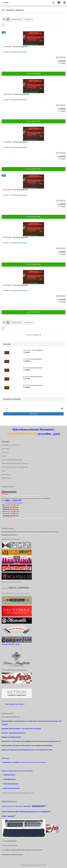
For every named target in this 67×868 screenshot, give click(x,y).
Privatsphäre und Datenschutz (11, 445)
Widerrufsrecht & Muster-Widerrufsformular (15, 463)
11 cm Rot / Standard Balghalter (16, 142)
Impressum (5, 452)
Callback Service (7, 478)
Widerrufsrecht (6, 474)
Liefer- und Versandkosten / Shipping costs (15, 467)
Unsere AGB (5, 449)
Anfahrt (4, 471)
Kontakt (4, 456)
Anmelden (33, 414)
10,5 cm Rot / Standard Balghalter (16, 94)
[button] (4, 19)
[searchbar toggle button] (54, 3)
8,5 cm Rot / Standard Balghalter (16, 190)
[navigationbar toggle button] (64, 3)
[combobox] (17, 19)
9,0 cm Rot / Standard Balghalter (16, 237)
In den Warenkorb (33, 74)
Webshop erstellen (27, 865)
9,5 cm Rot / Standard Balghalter (16, 285)
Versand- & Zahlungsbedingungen (12, 460)
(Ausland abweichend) (21, 52)
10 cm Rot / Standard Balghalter (16, 47)
